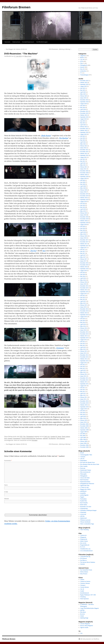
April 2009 (83, 438)
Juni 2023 (83, 121)
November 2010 (84, 403)
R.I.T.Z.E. (83, 547)
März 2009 (83, 439)
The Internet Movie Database (88, 562)
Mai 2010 (83, 414)
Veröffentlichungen (42, 42)
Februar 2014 (84, 328)
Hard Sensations (84, 480)
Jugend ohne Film (85, 485)
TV (81, 73)
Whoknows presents (85, 520)
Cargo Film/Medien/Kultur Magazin (89, 608)
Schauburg (83, 597)
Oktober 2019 (84, 198)
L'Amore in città (84, 487)
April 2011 (83, 393)
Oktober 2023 (84, 115)
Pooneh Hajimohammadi (28, 438)
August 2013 (84, 340)
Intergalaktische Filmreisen (87, 484)
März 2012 (83, 372)
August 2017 (84, 248)
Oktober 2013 (84, 336)
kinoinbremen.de (85, 593)
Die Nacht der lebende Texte (87, 462)
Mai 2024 (83, 107)
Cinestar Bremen (85, 587)
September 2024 (84, 102)
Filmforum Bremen (16, 7)
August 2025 (84, 86)
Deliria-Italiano (84, 572)
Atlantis (82, 580)
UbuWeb (82, 564)
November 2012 (84, 357)
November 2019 (84, 196)
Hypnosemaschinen (85, 482)
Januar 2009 (83, 443)
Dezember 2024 (84, 100)
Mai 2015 (83, 299)
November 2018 (84, 219)
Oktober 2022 (84, 130)
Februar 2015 (84, 305)
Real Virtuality (84, 503)
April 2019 (83, 209)
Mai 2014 (83, 322)
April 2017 (83, 255)
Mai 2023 (83, 123)
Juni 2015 (83, 297)
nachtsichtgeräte (84, 495)
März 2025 (83, 94)
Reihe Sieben (84, 505)
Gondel (82, 591)
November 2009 (84, 426)
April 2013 (83, 347)
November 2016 (84, 265)
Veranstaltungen (84, 75)
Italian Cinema (84, 541)
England (10, 438)
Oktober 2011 (84, 382)
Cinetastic (83, 457)
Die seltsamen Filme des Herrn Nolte (90, 464)
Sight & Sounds (84, 627)
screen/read (83, 514)
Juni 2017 (83, 251)
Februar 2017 (84, 259)
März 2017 (83, 257)
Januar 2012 (83, 376)
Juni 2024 (83, 106)
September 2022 (84, 132)
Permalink (34, 440)
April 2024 (83, 109)
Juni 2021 (83, 159)
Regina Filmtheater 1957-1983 (88, 595)
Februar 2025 (84, 96)
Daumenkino (84, 461)
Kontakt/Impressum (28, 42)
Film (24, 437)
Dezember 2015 (84, 286)
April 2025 (83, 92)
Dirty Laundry (84, 466)
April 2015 (83, 301)
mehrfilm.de (83, 491)
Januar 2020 (83, 192)
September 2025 (84, 84)
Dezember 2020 (84, 171)
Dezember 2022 (84, 129)
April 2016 (83, 278)
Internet (82, 67)
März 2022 (83, 144)
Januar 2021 (83, 169)
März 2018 (83, 234)
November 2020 (84, 173)
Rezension (39, 438)
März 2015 (83, 303)
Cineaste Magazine (85, 624)
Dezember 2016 (84, 263)
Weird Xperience (85, 599)
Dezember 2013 (84, 332)
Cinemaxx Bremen (85, 583)
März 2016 (83, 280)
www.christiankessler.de (86, 551)
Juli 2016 (83, 272)
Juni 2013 (83, 343)
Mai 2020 (83, 184)
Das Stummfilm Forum (86, 570)
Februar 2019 (84, 213)
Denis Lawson (66, 437)
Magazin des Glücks (85, 489)
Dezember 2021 (84, 150)
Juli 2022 (83, 136)
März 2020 (83, 188)
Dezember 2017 (84, 240)
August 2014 (84, 317)
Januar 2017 (83, 261)
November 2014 (84, 311)
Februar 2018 (84, 236)
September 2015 (84, 292)
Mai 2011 (83, 391)
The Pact (33, 251)
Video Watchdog (84, 530)
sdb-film (82, 516)
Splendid (45, 438)
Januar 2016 (83, 284)
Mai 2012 (83, 368)
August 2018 (84, 225)
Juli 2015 (83, 296)
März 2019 (83, 211)
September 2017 (84, 246)
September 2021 (84, 155)
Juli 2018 (83, 226)
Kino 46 (82, 69)
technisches (83, 71)
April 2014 (83, 324)
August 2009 (84, 432)
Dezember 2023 (84, 111)
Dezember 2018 (84, 217)
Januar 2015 (83, 307)
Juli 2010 (83, 411)
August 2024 (84, 104)
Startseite (7, 42)
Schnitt (82, 616)
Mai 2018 (83, 230)
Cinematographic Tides (86, 455)
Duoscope (83, 468)
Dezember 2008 (84, 445)
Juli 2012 (83, 365)
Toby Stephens (61, 438)
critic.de (82, 459)
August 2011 (83, 386)
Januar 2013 (83, 353)
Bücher (82, 58)
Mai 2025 (83, 90)
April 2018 (83, 232)
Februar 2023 (84, 127)
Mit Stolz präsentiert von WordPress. (90, 639)
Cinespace (83, 585)
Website (7, 499)
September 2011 (84, 384)
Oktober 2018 (84, 221)
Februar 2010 (84, 420)
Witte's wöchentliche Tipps (87, 524)
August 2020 (84, 178)
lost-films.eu (83, 560)
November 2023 (84, 113)
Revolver (83, 614)
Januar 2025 (83, 98)
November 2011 (84, 380)
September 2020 (84, 177)
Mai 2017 (83, 253)
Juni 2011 (83, 390)
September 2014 (84, 315)
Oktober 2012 (84, 359)
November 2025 (84, 81)
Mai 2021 (83, 161)
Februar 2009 (84, 441)
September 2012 (84, 361)
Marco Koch (28, 56)
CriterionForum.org (85, 556)
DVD (21, 437)
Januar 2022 (83, 148)
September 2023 (84, 117)
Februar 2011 (84, 397)
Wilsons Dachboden (85, 522)
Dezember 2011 (84, 378)
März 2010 (83, 418)
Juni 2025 (83, 88)
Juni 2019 (83, 205)
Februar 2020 (84, 190)
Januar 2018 (83, 238)
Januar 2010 (83, 422)
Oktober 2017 (84, 244)
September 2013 (84, 338)
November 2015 (84, 288)
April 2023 (83, 125)
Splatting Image (84, 618)
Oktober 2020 (84, 175)
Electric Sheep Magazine (87, 626)
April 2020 (83, 186)
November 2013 (84, 334)
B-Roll (82, 453)
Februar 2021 (84, 167)
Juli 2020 (83, 180)
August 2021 (84, 157)
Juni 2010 (83, 413)
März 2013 (83, 349)
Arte (81, 633)
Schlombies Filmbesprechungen (88, 510)
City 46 (82, 59)
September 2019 (84, 200)
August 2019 (84, 201)
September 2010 (84, 407)
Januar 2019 (83, 215)
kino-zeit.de (83, 543)
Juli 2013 (83, 342)
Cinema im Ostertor (85, 581)
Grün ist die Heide (85, 478)
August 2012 (84, 363)
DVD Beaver (84, 558)
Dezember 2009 (84, 424)
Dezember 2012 (84, 355)
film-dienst (83, 612)
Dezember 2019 (84, 194)
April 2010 (83, 416)
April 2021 (83, 163)
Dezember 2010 (84, 401)
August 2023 (84, 119)
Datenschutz (16, 42)
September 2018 (84, 223)
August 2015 (84, 294)
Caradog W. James (56, 437)
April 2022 (83, 142)
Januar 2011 (83, 399)
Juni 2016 (83, 274)
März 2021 (83, 165)
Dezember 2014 (84, 309)
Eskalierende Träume (86, 470)
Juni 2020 (83, 182)
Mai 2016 (83, 276)
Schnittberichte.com (85, 549)
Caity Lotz (47, 437)
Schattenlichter (84, 509)
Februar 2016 (84, 282)
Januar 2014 (83, 330)
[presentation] (20, 510)
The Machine (64, 138)
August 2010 (84, 409)
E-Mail (6, 492)
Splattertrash (83, 518)
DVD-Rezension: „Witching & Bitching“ (61, 49)
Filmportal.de (84, 539)
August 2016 (84, 271)
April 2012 (83, 370)
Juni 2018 (83, 228)
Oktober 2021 (84, 154)
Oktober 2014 (84, 313)
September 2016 (84, 269)
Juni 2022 (83, 138)
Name (6, 485)
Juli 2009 (83, 434)
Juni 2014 (83, 320)
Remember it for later (86, 507)
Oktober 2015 (84, 290)
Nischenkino (83, 499)
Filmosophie (83, 474)
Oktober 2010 (84, 405)
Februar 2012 (84, 374)
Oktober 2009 (84, 428)
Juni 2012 (83, 367)
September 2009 (84, 430)
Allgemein (83, 56)
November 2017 (84, 242)
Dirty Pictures (84, 574)
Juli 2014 (83, 319)
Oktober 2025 (84, 83)
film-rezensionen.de (85, 472)
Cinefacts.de (83, 535)
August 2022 (84, 134)
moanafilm (83, 493)
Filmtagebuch (30, 437)
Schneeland (83, 512)
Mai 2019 (83, 207)
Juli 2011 (83, 388)
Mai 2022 (83, 140)
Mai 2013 (83, 345)
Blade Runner (46, 136)
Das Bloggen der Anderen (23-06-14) (15, 49)
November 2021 (84, 152)
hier (44, 251)
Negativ (82, 497)
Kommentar (8, 461)
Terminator (60, 348)
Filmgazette (83, 537)
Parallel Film (84, 501)
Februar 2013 (84, 351)
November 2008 (84, 447)
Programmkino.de (85, 545)
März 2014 (83, 326)
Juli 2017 (83, 249)
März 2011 (83, 395)
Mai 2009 (83, 436)
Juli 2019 (83, 203)
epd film (82, 610)
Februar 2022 (84, 146)
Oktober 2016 (84, 267)
